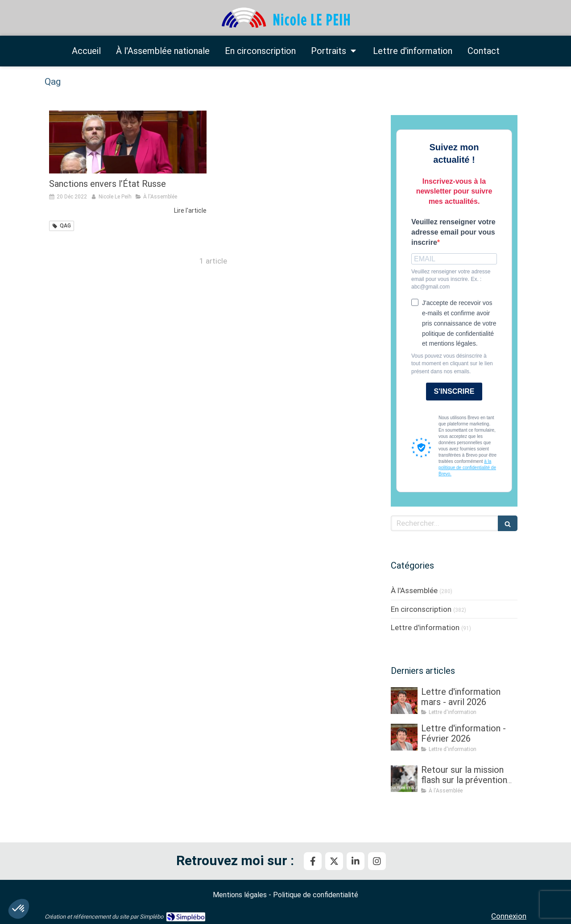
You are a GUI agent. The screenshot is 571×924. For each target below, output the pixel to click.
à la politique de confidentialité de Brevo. (467, 468)
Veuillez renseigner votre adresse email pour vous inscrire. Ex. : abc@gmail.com (451, 279)
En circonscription (421, 609)
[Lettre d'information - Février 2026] (404, 737)
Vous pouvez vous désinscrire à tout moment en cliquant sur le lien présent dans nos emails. (452, 363)
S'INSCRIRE (454, 391)
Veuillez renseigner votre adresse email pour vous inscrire (453, 232)
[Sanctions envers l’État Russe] (128, 142)
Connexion (509, 916)
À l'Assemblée (414, 590)
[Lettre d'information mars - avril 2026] (404, 701)
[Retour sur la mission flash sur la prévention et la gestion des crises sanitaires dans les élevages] (404, 779)
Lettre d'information (425, 627)
